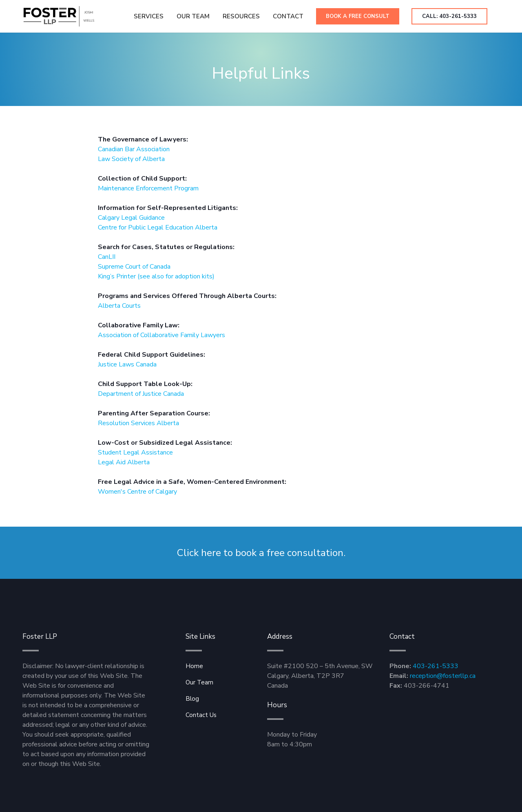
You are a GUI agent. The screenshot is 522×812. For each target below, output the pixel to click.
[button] (241, 16)
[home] (59, 16)
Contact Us (201, 715)
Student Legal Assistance (135, 452)
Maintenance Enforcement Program (148, 188)
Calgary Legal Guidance (131, 218)
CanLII (107, 257)
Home (194, 666)
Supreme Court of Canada (134, 267)
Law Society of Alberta (131, 159)
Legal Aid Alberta (124, 462)
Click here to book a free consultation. (261, 553)
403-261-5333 (436, 666)
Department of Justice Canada (141, 394)
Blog (192, 699)
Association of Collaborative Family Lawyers (161, 335)
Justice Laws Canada (127, 364)
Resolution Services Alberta (138, 423)
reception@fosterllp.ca (443, 676)
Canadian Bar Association (134, 149)
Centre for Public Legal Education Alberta (158, 227)
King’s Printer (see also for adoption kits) (156, 276)
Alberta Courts (119, 306)
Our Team (193, 16)
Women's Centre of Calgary (137, 492)
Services (149, 16)
